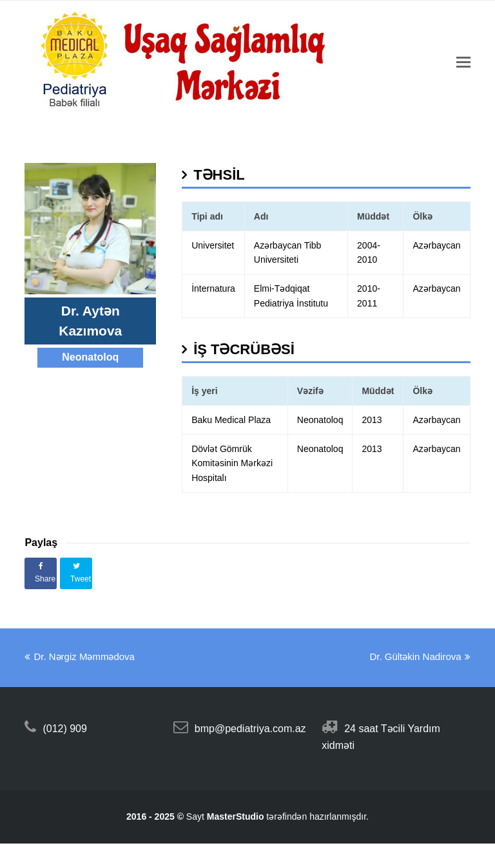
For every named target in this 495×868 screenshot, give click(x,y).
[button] (41, 573)
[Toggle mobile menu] (463, 62)
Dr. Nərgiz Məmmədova (80, 656)
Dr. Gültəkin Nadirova (420, 656)
